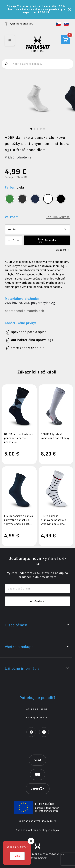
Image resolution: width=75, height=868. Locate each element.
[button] (58, 24)
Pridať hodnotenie (18, 157)
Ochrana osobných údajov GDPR (37, 821)
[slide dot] (31, 129)
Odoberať (38, 601)
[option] (38, 98)
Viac (17, 856)
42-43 (12, 229)
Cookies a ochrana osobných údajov (38, 830)
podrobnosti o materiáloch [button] (24, 311)
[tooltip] (10, 199)
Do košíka (47, 240)
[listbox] (37, 98)
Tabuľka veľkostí (58, 217)
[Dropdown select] (37, 229)
